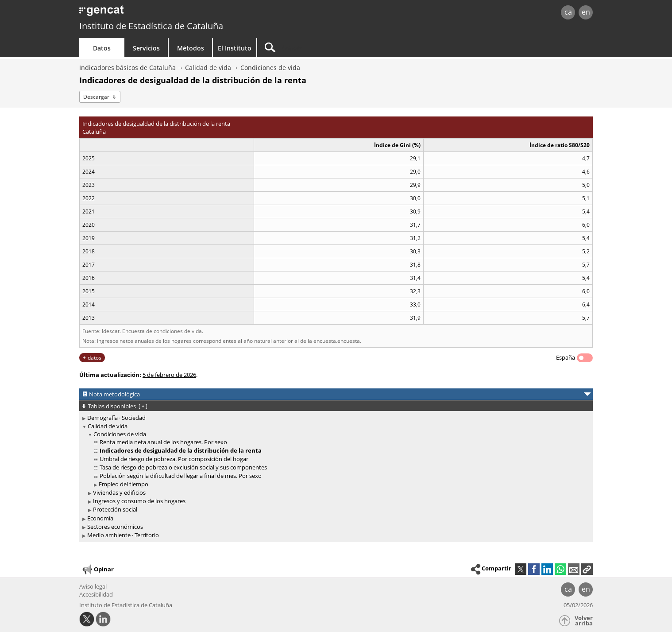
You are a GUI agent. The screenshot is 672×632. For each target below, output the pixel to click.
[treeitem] (334, 418)
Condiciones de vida (270, 68)
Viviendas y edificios (119, 492)
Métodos (191, 48)
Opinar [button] (98, 570)
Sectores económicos (115, 527)
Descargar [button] (96, 97)
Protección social (115, 509)
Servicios (146, 48)
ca (568, 12)
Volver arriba (584, 621)
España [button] (566, 357)
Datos (102, 48)
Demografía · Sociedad (116, 418)
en (586, 12)
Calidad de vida (208, 68)
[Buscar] (332, 48)
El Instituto (235, 48)
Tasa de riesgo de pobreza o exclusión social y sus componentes (183, 467)
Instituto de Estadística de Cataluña (151, 26)
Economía (100, 518)
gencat (182, 13)
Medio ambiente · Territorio (123, 535)
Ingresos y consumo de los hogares (139, 501)
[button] (587, 569)
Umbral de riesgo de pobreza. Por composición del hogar (174, 459)
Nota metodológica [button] (114, 394)
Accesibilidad (96, 594)
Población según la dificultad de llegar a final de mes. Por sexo (181, 476)
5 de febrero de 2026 (169, 375)
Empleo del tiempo (124, 484)
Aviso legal (93, 586)
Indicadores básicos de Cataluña (127, 68)
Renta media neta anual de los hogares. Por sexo (163, 442)
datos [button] (95, 358)
